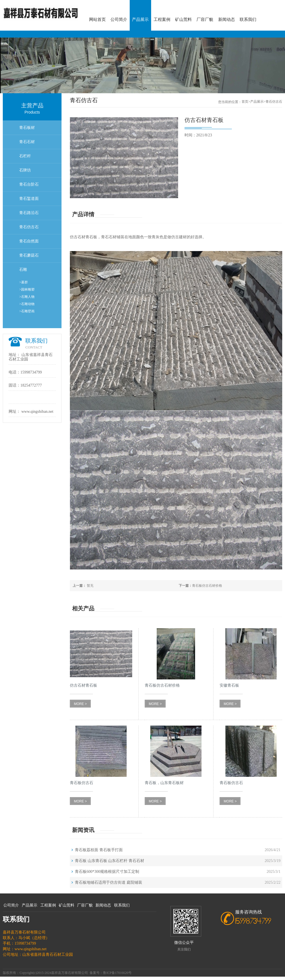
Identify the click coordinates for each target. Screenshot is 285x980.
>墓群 (24, 282)
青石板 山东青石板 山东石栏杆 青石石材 (110, 861)
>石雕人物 (27, 297)
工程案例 (162, 19)
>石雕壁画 (27, 311)
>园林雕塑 (27, 289)
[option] (142, 65)
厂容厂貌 (205, 19)
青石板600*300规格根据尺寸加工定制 (107, 872)
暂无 (83, 586)
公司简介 (119, 19)
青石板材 (27, 128)
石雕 (23, 270)
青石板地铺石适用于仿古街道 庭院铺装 (109, 882)
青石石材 (27, 142)
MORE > (80, 704)
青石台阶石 (29, 184)
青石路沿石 (29, 213)
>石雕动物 (27, 304)
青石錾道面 (29, 199)
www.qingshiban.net (37, 412)
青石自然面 (29, 241)
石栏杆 (25, 156)
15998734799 (31, 372)
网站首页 (97, 19)
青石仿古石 (29, 227)
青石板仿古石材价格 (200, 586)
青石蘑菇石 (29, 255)
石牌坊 (25, 170)
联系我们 (248, 19)
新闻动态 (227, 19)
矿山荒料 (183, 19)
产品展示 (140, 19)
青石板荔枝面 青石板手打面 (99, 850)
